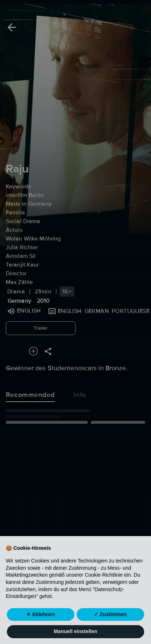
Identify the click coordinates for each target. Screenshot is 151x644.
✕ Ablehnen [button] (41, 622)
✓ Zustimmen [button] (110, 622)
